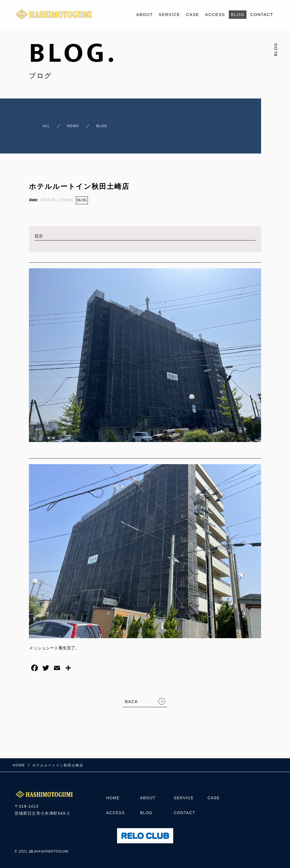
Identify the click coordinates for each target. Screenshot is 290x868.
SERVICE (170, 14)
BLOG (238, 14)
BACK (132, 697)
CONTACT (262, 14)
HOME (113, 796)
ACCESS (215, 14)
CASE (193, 14)
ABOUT (144, 14)
